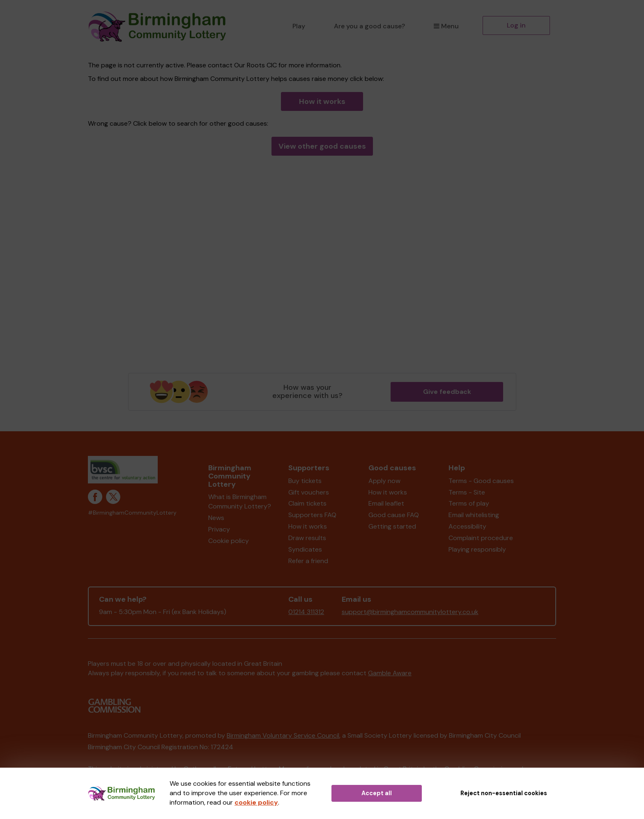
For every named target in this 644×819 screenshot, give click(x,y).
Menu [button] (446, 26)
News (216, 518)
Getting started (392, 526)
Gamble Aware (390, 673)
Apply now (384, 481)
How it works (322, 101)
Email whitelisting (474, 515)
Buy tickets (305, 481)
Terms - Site (467, 492)
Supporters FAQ (312, 515)
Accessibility (467, 526)
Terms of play (469, 503)
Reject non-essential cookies (504, 793)
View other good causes (322, 146)
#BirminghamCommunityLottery (132, 513)
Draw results (307, 538)
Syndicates (305, 549)
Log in (516, 25)
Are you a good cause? (369, 26)
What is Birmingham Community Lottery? (240, 502)
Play (299, 26)
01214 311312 (306, 612)
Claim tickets (307, 503)
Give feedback (447, 392)
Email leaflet (386, 503)
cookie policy (256, 802)
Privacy (219, 529)
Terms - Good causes (481, 481)
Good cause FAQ (394, 515)
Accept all (377, 793)
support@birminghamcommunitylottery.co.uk (410, 612)
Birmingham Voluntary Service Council (283, 735)
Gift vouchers (309, 492)
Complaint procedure (481, 538)
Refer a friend (308, 561)
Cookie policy (229, 541)
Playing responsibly (477, 549)
